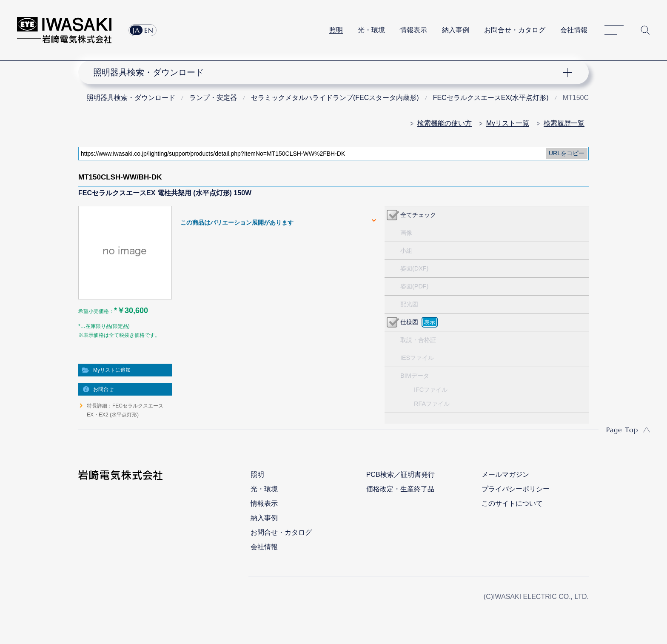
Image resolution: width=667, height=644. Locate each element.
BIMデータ (415, 376)
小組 (406, 251)
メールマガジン (505, 474)
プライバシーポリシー (516, 489)
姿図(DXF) (414, 268)
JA (136, 30)
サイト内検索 (645, 30)
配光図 (409, 304)
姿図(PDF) (414, 286)
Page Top (622, 430)
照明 (336, 30)
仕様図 (409, 322)
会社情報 (574, 30)
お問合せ (103, 389)
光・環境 (371, 30)
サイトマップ (614, 30)
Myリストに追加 (112, 370)
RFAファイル (432, 404)
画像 (406, 233)
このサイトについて (512, 503)
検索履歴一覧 (564, 123)
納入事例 (456, 30)
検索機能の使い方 (445, 123)
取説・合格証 (418, 340)
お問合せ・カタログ (515, 30)
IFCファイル (431, 390)
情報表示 (413, 30)
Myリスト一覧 (508, 123)
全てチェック (418, 215)
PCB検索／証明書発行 (400, 474)
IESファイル (417, 358)
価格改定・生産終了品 (400, 489)
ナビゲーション (329, 72)
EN (149, 30)
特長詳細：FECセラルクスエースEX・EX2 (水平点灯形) (125, 410)
